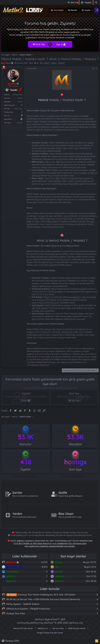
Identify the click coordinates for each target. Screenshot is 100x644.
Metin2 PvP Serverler (23, 628)
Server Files (58, 628)
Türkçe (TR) (10, 641)
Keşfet (87, 10)
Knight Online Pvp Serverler (50, 633)
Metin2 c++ (43, 628)
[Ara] (96, 2)
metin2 (46, 63)
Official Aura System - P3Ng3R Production (28, 609)
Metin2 (43, 100)
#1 (97, 68)
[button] (92, 10)
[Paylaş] (93, 69)
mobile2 (61, 63)
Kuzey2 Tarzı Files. (16, 613)
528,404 (20, 123)
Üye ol (61, 44)
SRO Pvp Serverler (77, 628)
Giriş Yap (39, 44)
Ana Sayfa (59, 10)
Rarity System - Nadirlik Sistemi (23, 604)
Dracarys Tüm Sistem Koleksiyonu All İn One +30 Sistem (41, 595)
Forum (74, 10)
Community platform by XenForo (50, 623)
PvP (33, 162)
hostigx (75, 462)
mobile (54, 63)
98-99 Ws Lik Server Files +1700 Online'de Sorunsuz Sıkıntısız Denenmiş (43, 599)
